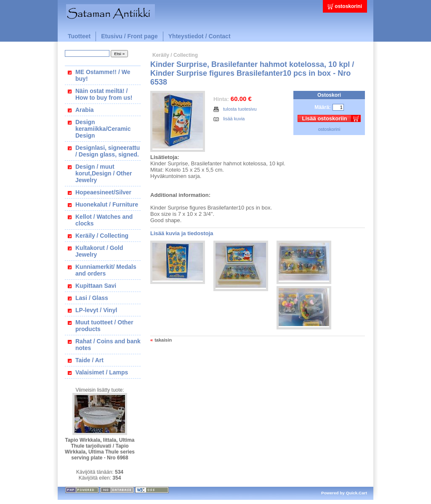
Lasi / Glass (92, 298)
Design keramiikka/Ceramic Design (103, 129)
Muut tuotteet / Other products (104, 326)
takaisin (163, 340)
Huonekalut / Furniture (107, 204)
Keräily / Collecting (102, 236)
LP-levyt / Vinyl (96, 310)
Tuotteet (79, 36)
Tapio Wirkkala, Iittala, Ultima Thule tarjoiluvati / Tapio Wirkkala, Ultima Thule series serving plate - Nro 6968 (100, 449)
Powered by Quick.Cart (344, 493)
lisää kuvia (229, 119)
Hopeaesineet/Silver (103, 192)
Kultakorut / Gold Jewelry (99, 251)
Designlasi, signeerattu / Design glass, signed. (108, 151)
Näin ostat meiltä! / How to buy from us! (104, 94)
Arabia (85, 110)
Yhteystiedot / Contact (200, 36)
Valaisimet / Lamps (102, 372)
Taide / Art (89, 360)
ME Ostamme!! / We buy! (103, 75)
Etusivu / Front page (129, 36)
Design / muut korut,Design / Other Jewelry (104, 173)
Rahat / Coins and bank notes (108, 345)
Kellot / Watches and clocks (104, 220)
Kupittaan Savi (96, 286)
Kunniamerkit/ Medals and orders (106, 270)
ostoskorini (348, 6)
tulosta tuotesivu (235, 109)
